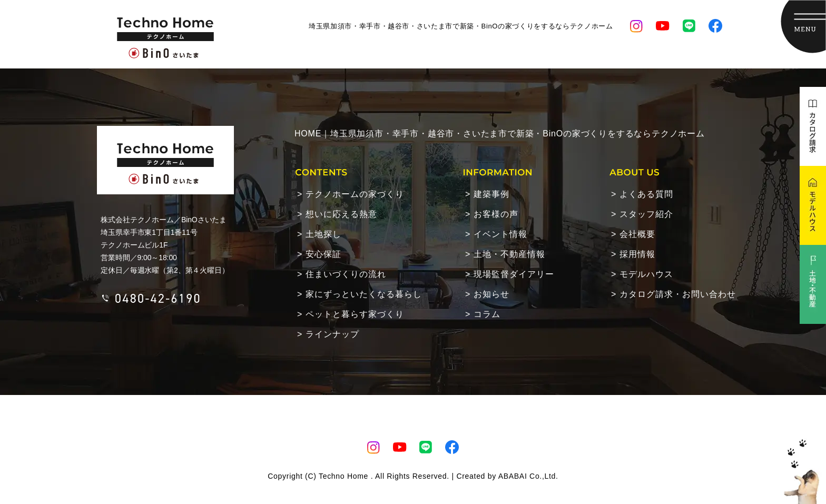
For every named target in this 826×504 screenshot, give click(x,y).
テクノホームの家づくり (355, 194)
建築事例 (491, 194)
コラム (487, 314)
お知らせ (491, 294)
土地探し (323, 234)
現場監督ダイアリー (514, 274)
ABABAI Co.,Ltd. (528, 476)
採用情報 (637, 254)
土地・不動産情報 (509, 254)
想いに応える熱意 (341, 214)
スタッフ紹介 (646, 214)
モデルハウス (646, 274)
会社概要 (637, 234)
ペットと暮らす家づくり (355, 314)
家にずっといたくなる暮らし (364, 294)
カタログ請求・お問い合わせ (678, 294)
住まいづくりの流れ (346, 274)
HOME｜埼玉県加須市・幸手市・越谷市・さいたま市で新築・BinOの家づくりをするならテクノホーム (500, 134)
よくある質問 (646, 194)
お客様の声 (496, 214)
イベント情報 (500, 234)
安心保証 (323, 254)
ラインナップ (332, 334)
